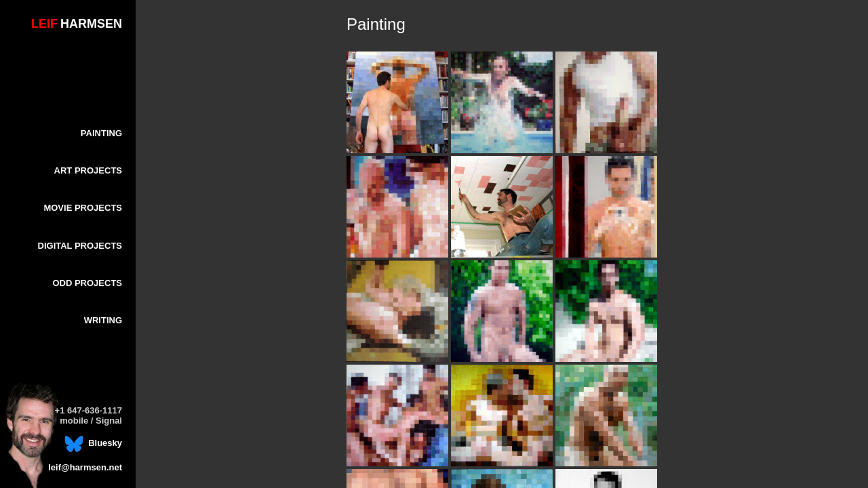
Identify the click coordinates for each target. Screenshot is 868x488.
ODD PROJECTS (87, 283)
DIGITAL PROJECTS (80, 246)
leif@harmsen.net (85, 467)
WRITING (103, 320)
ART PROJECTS (88, 170)
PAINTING (101, 133)
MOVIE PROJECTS (83, 208)
